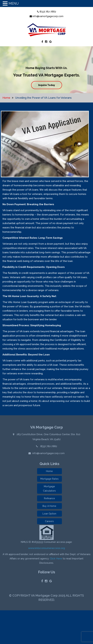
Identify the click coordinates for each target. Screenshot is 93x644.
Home (6, 98)
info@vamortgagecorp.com (46, 16)
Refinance (49, 499)
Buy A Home (49, 507)
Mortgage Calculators (49, 489)
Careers (49, 522)
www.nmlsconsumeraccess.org (46, 549)
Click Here (56, 559)
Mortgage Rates (49, 479)
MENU (14, 3)
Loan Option (49, 514)
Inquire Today (47, 85)
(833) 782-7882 (47, 12)
